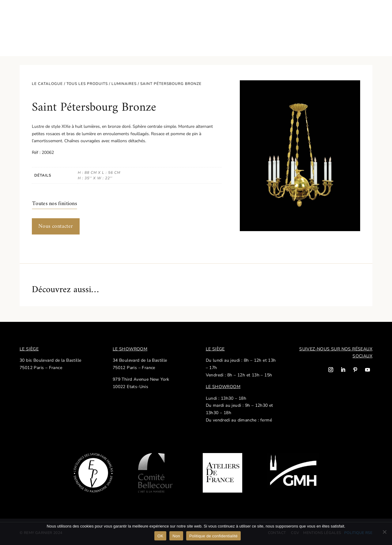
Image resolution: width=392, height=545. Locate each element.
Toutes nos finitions (55, 204)
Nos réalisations (317, 15)
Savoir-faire (68, 15)
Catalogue (31, 15)
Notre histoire (104, 15)
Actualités (279, 15)
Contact (351, 15)
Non (176, 536)
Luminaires (124, 84)
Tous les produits (87, 84)
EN (369, 15)
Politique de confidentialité (213, 536)
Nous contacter (56, 226)
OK (160, 536)
